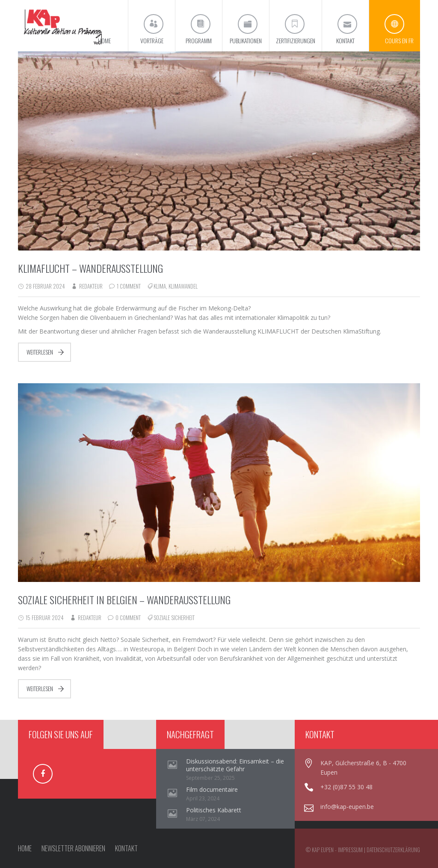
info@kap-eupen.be (347, 807)
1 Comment (129, 286)
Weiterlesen (40, 352)
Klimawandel (183, 286)
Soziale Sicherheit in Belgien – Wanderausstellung (124, 600)
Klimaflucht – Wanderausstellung (90, 268)
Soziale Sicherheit (174, 617)
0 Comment (128, 617)
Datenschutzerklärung (393, 850)
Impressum (350, 850)
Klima (160, 286)
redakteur (91, 286)
